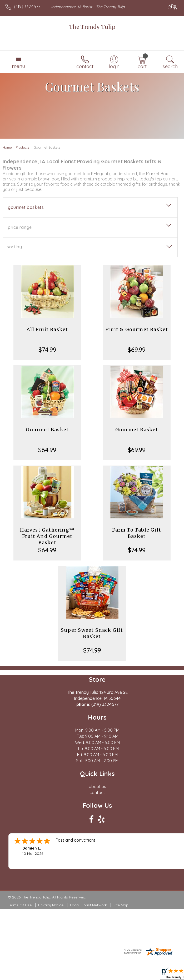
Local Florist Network (88, 905)
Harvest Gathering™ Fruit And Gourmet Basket (47, 536)
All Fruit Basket (47, 329)
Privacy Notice (51, 905)
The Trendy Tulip (92, 27)
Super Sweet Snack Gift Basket (92, 633)
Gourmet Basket (47, 430)
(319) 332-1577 (27, 7)
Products (23, 147)
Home (7, 147)
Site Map (121, 905)
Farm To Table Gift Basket (137, 533)
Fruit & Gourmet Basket (137, 329)
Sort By (14, 247)
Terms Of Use (20, 905)
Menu (18, 66)
